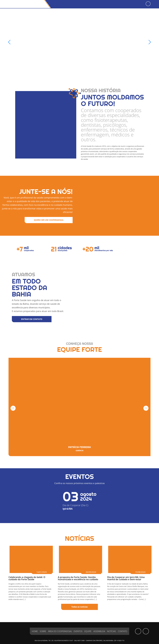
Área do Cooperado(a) (60, 627)
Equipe (88, 627)
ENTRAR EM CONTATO (33, 314)
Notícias (112, 627)
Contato (123, 627)
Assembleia (99, 627)
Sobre (43, 627)
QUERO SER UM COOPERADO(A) (48, 216)
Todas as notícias (80, 602)
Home (35, 627)
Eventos (78, 627)
